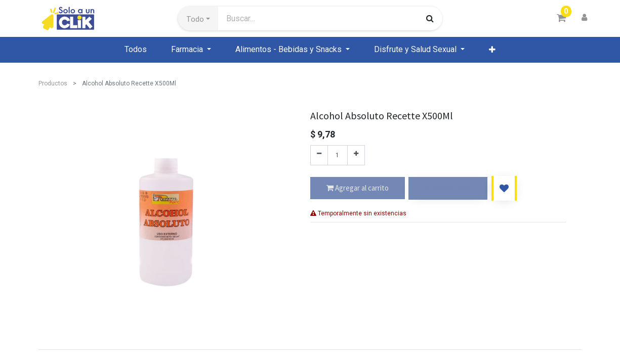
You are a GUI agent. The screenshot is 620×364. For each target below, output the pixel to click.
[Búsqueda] (430, 18)
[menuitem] (136, 50)
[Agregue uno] (356, 155)
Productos (53, 83)
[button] (198, 19)
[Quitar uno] (319, 155)
